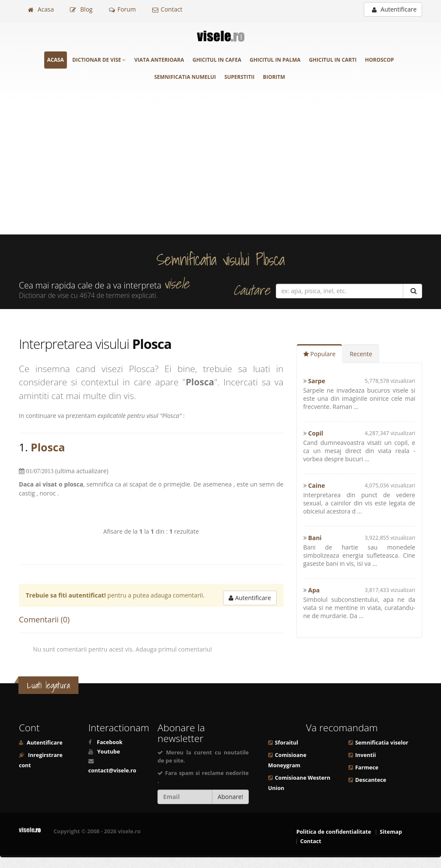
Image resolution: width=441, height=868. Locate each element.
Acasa (41, 9)
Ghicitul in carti (333, 60)
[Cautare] (412, 291)
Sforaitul (287, 743)
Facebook (110, 742)
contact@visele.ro (112, 770)
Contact (167, 9)
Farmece (367, 767)
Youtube (108, 752)
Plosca (48, 447)
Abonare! (230, 797)
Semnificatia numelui (185, 77)
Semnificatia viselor (382, 743)
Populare (320, 354)
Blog (81, 9)
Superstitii (239, 77)
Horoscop (380, 60)
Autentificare (394, 9)
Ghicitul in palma (275, 60)
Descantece (371, 780)
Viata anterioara (159, 60)
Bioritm (274, 77)
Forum (122, 9)
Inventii (365, 755)
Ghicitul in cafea (217, 60)
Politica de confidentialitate (334, 832)
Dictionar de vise (99, 60)
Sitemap (391, 832)
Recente (361, 354)
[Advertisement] (220, 170)
